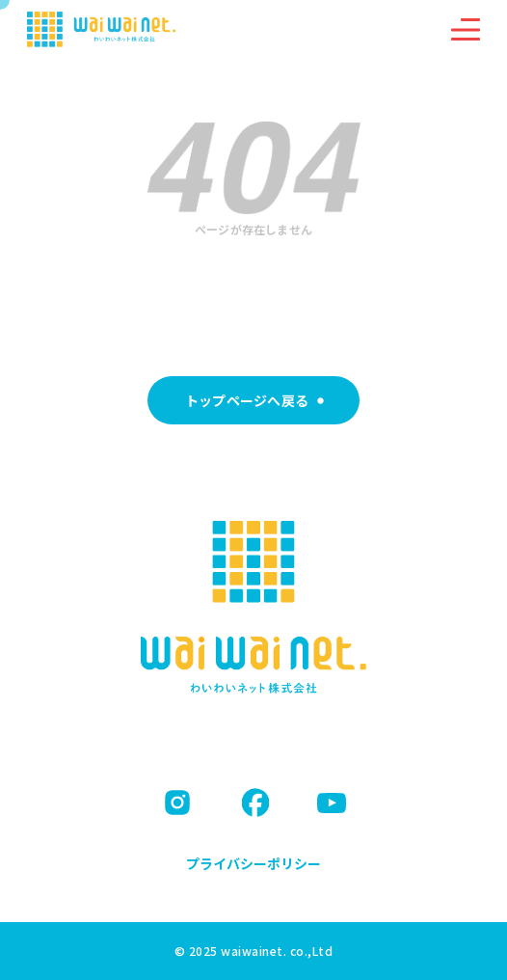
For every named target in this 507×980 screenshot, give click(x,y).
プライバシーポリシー (253, 863)
